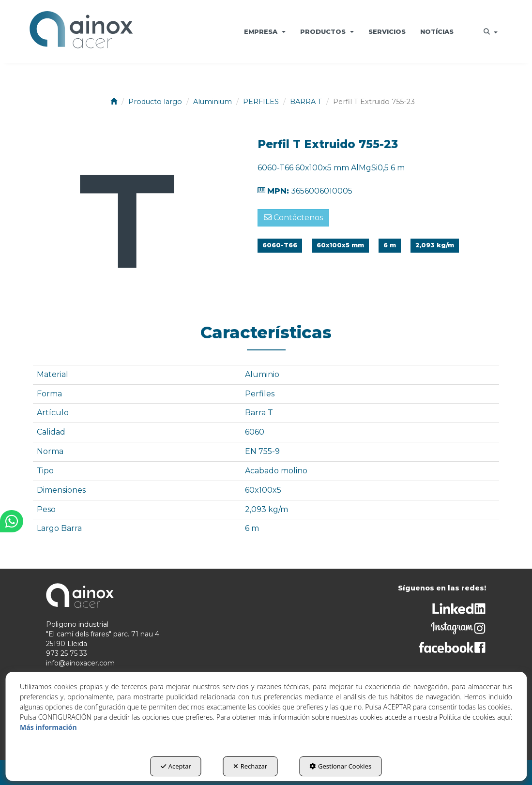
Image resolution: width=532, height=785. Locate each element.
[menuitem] (265, 31)
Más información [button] (48, 727)
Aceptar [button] (176, 766)
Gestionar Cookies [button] (340, 766)
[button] (81, 31)
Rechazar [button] (250, 766)
